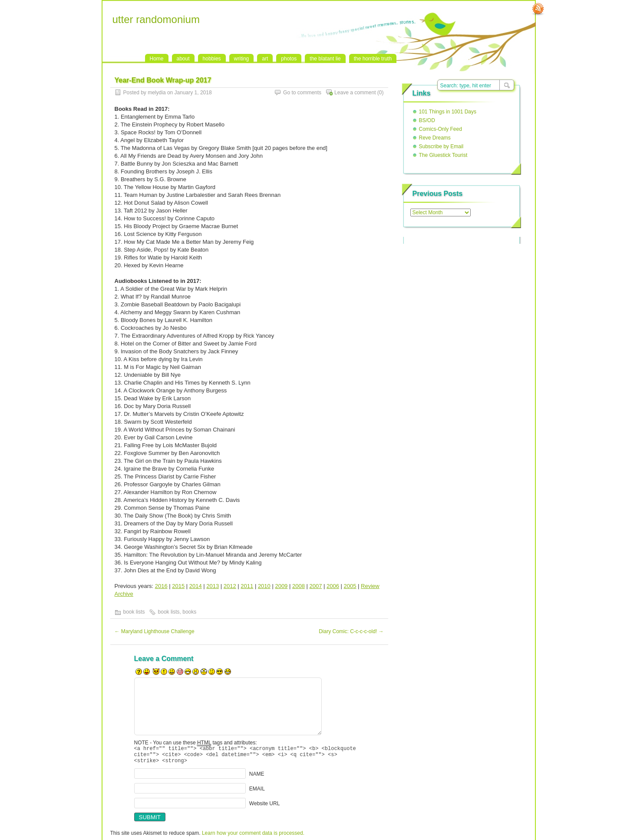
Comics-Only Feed (441, 129)
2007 (315, 586)
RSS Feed (538, 9)
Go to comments (302, 93)
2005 (350, 586)
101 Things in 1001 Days (448, 112)
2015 (178, 586)
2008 (299, 586)
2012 (230, 586)
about (183, 59)
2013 (213, 586)
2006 (333, 586)
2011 (247, 586)
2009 (281, 586)
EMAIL (257, 793)
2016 (161, 586)
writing (242, 59)
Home (157, 59)
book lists (134, 612)
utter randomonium (156, 19)
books (189, 612)
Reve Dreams (435, 138)
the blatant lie (325, 59)
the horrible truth (373, 59)
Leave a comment (355, 93)
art (265, 59)
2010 (264, 586)
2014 (196, 586)
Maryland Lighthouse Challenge (155, 631)
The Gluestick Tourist (443, 155)
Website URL (264, 807)
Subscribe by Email (441, 146)
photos (289, 59)
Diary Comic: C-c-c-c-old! (351, 631)
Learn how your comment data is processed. (253, 837)
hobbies (212, 59)
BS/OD (427, 120)
